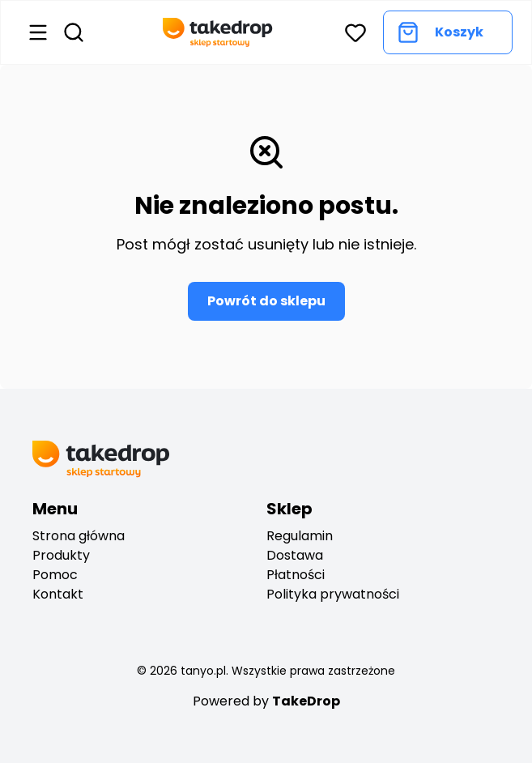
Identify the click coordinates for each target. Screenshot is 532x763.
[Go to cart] (448, 32)
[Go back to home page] (218, 32)
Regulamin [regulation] (300, 536)
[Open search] (74, 32)
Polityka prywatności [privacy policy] (333, 594)
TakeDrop (306, 701)
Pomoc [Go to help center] (55, 575)
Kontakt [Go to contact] (58, 594)
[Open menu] (38, 32)
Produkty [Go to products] (61, 555)
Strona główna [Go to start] (79, 536)
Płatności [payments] (296, 575)
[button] (355, 32)
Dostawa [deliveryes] (295, 555)
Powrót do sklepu (266, 301)
